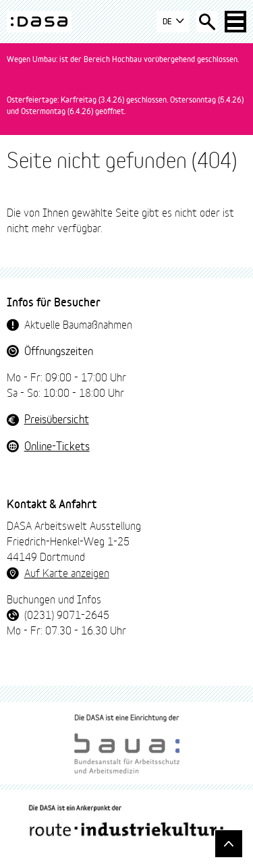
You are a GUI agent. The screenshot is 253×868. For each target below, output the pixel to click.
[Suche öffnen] (207, 22)
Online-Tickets (57, 445)
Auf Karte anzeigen (67, 572)
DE (173, 22)
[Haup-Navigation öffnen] (235, 22)
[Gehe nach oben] (229, 844)
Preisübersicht (57, 418)
